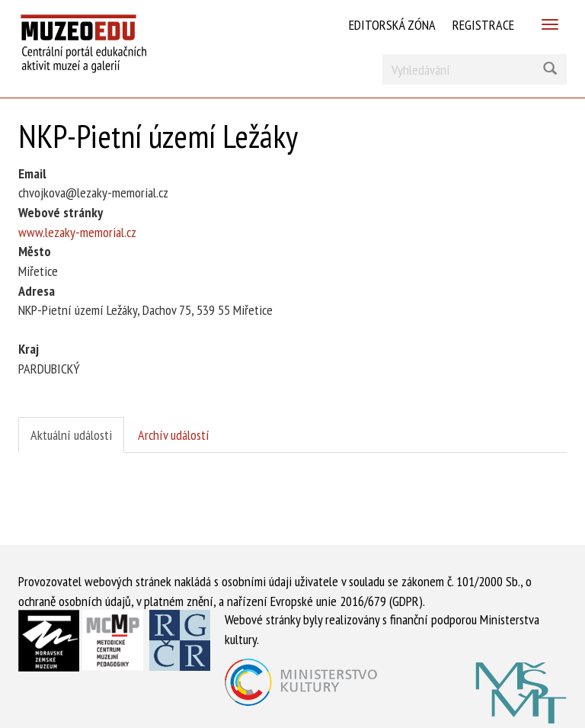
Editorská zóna (392, 25)
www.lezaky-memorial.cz (77, 232)
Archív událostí (174, 435)
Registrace (483, 25)
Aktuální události (71, 435)
